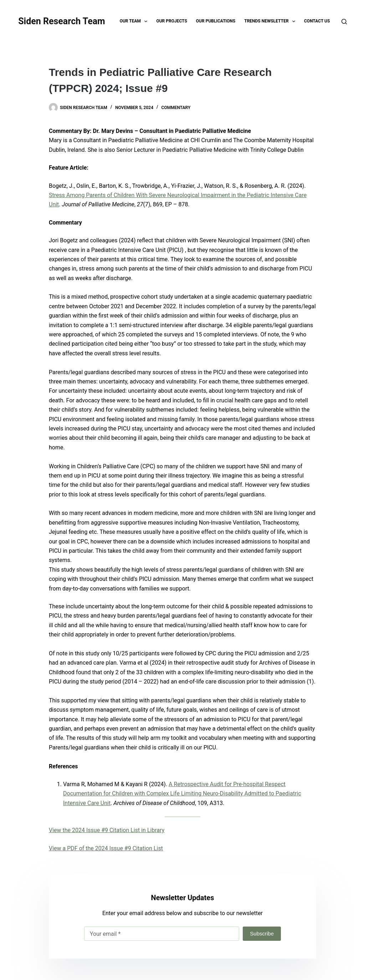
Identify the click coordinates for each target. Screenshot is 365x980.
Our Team (135, 21)
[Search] (344, 22)
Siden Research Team (61, 21)
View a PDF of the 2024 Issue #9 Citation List (106, 848)
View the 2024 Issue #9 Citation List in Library (107, 830)
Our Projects (171, 21)
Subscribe (262, 933)
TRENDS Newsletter (271, 21)
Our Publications (216, 21)
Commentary (176, 108)
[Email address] (162, 934)
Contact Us (317, 21)
